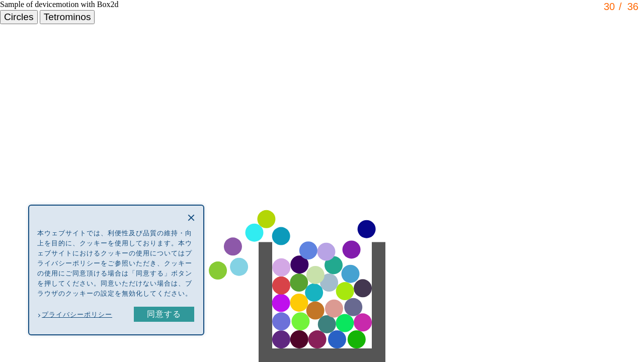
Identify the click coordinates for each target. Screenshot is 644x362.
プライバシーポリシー (77, 314)
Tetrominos (67, 17)
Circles (19, 17)
